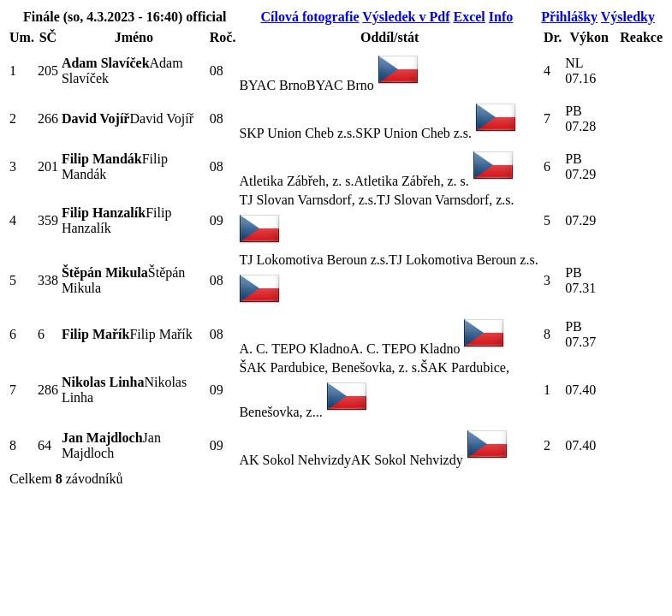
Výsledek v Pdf (406, 17)
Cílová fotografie (309, 17)
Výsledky (628, 17)
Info (501, 17)
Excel (469, 17)
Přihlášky (569, 17)
